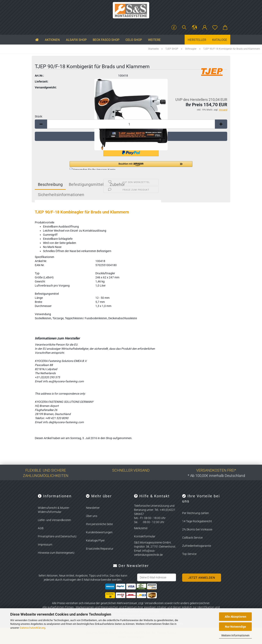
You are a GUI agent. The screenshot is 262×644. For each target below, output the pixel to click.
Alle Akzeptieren (235, 617)
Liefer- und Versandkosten (54, 520)
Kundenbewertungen (99, 532)
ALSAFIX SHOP (76, 40)
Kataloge (220, 40)
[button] (194, 28)
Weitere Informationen (235, 635)
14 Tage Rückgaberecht (197, 521)
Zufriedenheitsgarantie (197, 546)
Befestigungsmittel (86, 184)
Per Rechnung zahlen (196, 513)
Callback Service (192, 538)
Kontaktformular (145, 536)
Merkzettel (141, 528)
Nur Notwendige (235, 627)
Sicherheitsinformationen (61, 195)
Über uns (92, 516)
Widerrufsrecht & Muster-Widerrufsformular (54, 510)
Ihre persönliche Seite (99, 524)
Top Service (189, 554)
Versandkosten (154, 603)
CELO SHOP (134, 40)
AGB (41, 528)
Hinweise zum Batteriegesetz (56, 553)
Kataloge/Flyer (95, 540)
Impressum (45, 545)
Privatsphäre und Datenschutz (57, 536)
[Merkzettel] (215, 28)
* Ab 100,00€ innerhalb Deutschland (216, 476)
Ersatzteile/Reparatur (100, 549)
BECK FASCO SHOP (106, 40)
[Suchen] (184, 28)
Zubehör (117, 184)
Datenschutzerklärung (32, 628)
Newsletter (93, 508)
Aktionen (52, 40)
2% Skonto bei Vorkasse (197, 529)
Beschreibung (50, 184)
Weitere (154, 40)
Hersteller (197, 40)
